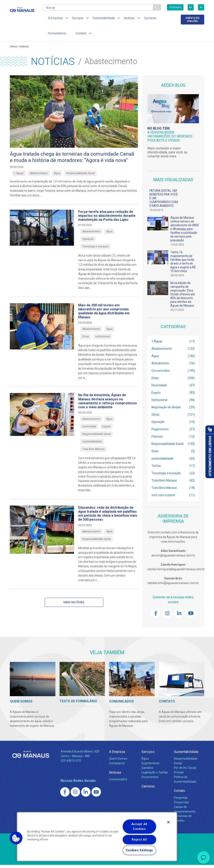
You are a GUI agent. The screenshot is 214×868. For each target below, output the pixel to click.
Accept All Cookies (139, 827)
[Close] (168, 822)
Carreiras (140, 19)
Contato (180, 794)
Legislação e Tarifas (155, 775)
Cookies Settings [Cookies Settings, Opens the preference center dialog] (139, 850)
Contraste (175, 7)
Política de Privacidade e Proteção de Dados (107, 862)
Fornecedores (162, 19)
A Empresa (117, 755)
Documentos (150, 780)
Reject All (139, 840)
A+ (191, 7)
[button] (16, 838)
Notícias (24, 49)
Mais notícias (74, 605)
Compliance (117, 766)
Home (13, 49)
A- (201, 7)
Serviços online (192, 19)
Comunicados (118, 782)
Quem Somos (118, 761)
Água (145, 761)
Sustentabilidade (186, 755)
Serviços (148, 755)
